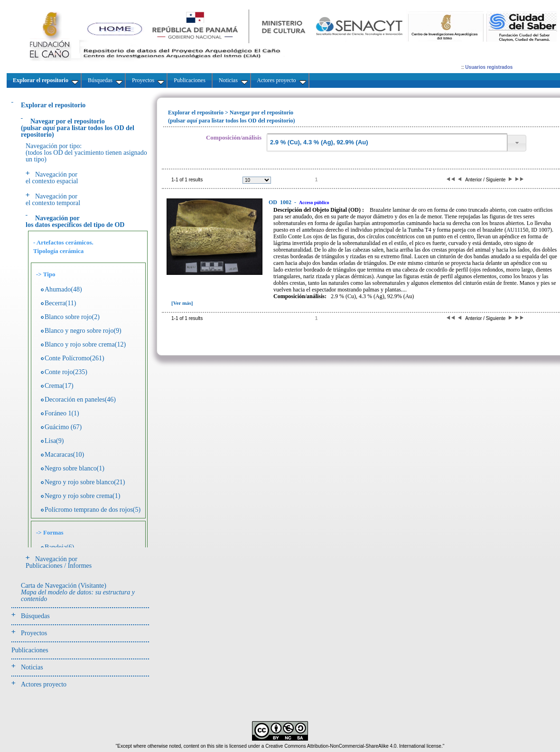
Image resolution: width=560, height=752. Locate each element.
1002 (281, 202)
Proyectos (34, 633)
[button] (517, 143)
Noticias (32, 667)
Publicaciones (30, 650)
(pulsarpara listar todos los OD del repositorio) (78, 128)
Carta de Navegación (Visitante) (78, 592)
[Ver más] (182, 303)
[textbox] (387, 143)
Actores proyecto (44, 684)
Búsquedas (35, 616)
